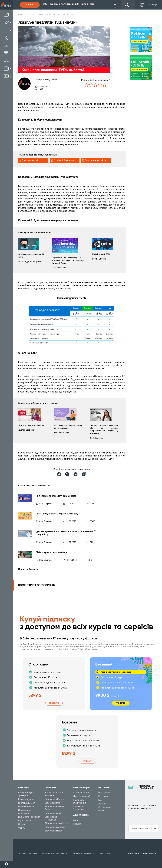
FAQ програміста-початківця (51, 552)
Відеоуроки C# (53, 803)
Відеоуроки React (54, 831)
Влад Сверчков (46, 504)
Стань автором (81, 793)
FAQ (100, 800)
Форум (22, 828)
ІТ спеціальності (27, 803)
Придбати (54, 703)
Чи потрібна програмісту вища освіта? (57, 496)
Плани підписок (26, 807)
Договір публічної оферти (83, 853)
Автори (102, 804)
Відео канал (25, 821)
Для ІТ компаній (82, 796)
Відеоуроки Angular (55, 827)
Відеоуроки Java (54, 813)
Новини (77, 824)
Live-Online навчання (29, 817)
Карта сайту (105, 853)
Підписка (30, 5)
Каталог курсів (26, 799)
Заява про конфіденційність (54, 853)
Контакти (103, 796)
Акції (76, 820)
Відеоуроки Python (55, 799)
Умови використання (28, 853)
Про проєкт (104, 793)
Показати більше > (28, 569)
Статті (21, 824)
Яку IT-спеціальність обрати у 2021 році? (58, 514)
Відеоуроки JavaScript (56, 823)
